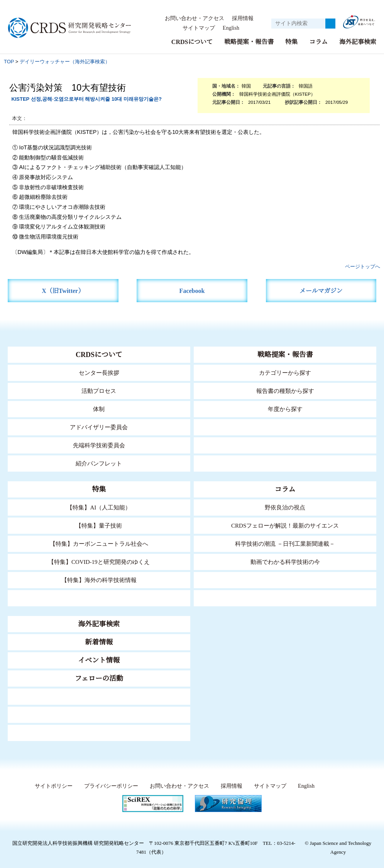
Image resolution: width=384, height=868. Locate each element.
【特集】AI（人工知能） (99, 507)
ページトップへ (363, 266)
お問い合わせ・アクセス (195, 19)
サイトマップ (196, 28)
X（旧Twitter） (63, 291)
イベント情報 (99, 660)
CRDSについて (192, 42)
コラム (318, 42)
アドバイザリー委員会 (99, 427)
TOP (9, 62)
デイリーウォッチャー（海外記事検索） (65, 62)
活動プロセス (99, 391)
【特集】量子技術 (99, 525)
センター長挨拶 (99, 373)
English (231, 28)
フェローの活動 (99, 678)
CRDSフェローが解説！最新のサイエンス (285, 525)
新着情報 (99, 642)
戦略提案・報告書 (249, 42)
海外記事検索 (358, 42)
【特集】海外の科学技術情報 (99, 580)
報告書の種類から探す (285, 391)
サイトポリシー (52, 786)
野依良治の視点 (285, 507)
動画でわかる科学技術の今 (285, 562)
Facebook (192, 291)
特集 (291, 42)
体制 (99, 409)
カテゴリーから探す (285, 373)
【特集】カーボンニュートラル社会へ (99, 544)
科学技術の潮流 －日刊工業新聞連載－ (285, 544)
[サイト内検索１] (298, 24)
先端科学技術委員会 (99, 445)
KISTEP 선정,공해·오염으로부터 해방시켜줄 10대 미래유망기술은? (86, 99)
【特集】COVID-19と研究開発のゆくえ (99, 562)
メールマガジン (321, 291)
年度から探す (285, 409)
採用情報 (243, 19)
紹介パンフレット (99, 463)
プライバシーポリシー (109, 786)
